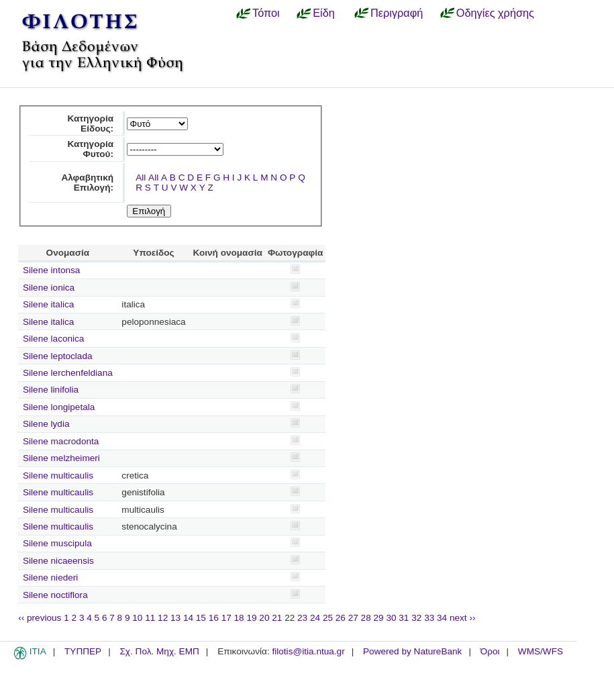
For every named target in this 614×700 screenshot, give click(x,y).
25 (328, 618)
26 (341, 618)
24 (315, 618)
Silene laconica (53, 339)
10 (137, 618)
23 (302, 618)
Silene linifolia (51, 390)
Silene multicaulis (58, 476)
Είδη (324, 13)
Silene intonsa (51, 270)
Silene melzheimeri (61, 458)
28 (366, 618)
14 (188, 618)
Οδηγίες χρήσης (495, 13)
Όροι (490, 651)
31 (404, 618)
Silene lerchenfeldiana (68, 373)
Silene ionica (49, 288)
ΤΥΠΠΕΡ (83, 651)
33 (429, 618)
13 (175, 618)
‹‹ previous (40, 618)
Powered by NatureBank (412, 651)
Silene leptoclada (58, 356)
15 (201, 618)
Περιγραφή (397, 13)
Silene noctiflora (55, 595)
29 (379, 618)
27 (353, 618)
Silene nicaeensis (58, 561)
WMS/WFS (541, 651)
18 (239, 618)
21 (277, 618)
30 (391, 618)
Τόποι (266, 13)
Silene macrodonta (61, 441)
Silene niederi (50, 578)
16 (214, 618)
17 (226, 618)
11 (150, 618)
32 (416, 618)
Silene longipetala (59, 407)
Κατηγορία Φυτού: (90, 149)
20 (264, 618)
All (141, 178)
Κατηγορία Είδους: (90, 123)
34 (442, 618)
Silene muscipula (57, 543)
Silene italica (48, 304)
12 (163, 618)
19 (251, 618)
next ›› (463, 618)
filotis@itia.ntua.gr (308, 651)
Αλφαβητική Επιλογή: (87, 183)
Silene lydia (46, 424)
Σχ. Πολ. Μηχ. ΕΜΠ (159, 651)
